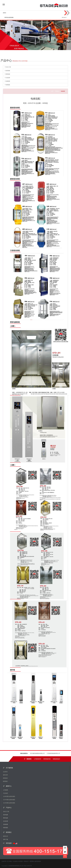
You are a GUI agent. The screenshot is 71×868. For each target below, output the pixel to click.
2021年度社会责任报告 (10, 800)
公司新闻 (6, 790)
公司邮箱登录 (37, 759)
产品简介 (57, 91)
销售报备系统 (47, 759)
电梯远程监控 (56, 759)
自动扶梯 (7, 78)
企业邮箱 (15, 861)
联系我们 (6, 781)
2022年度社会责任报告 (10, 803)
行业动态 (6, 793)
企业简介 (6, 772)
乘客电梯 (7, 74)
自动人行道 (8, 67)
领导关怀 (6, 775)
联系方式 (6, 836)
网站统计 (26, 861)
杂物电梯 (7, 81)
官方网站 (9, 861)
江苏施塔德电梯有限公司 (53, 753)
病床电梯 (7, 71)
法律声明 (4, 861)
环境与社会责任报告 (9, 17)
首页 (52, 91)
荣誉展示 (6, 778)
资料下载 (5, 839)
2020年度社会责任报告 (10, 796)
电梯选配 (7, 85)
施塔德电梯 (38, 861)
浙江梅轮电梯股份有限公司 (37, 753)
